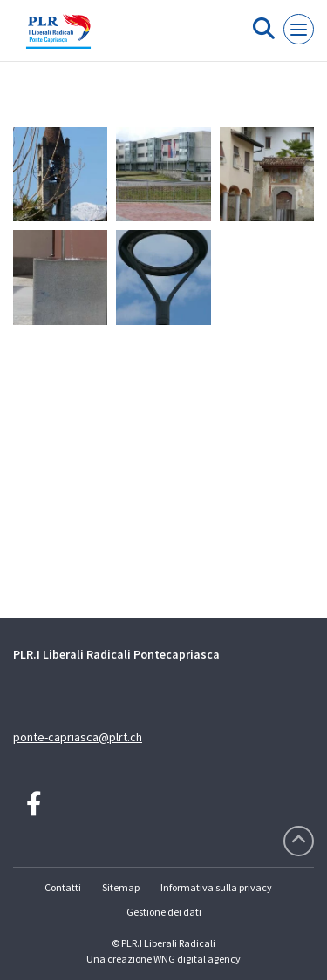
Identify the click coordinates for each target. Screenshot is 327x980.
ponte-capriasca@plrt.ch (78, 737)
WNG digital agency (197, 959)
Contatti (63, 887)
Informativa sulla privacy (216, 887)
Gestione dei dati (164, 912)
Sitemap (121, 887)
